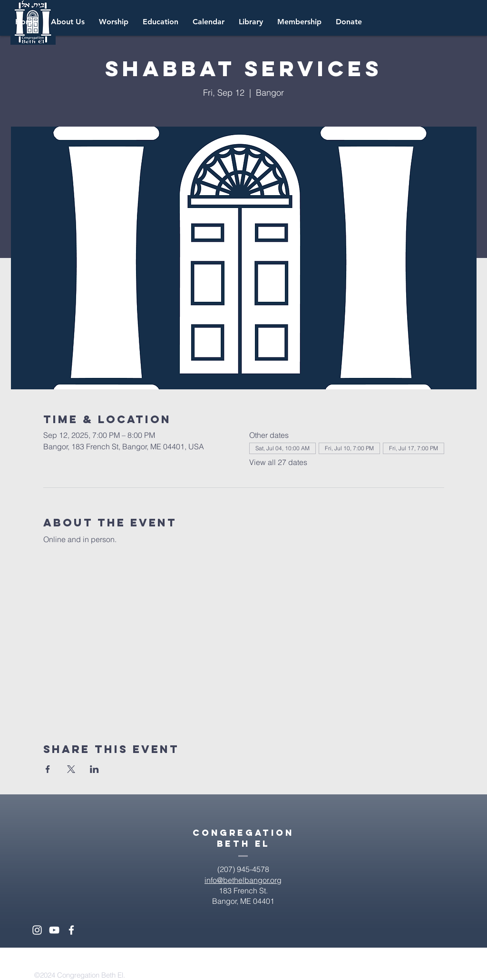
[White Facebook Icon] (71, 930)
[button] (209, 22)
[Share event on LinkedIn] (94, 769)
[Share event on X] (71, 769)
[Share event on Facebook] (48, 769)
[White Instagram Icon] (37, 930)
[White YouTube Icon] (54, 930)
